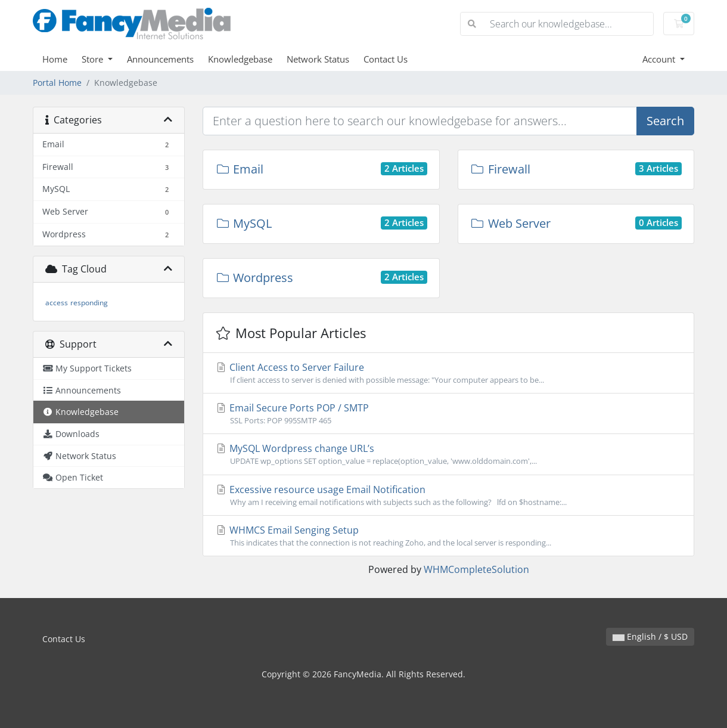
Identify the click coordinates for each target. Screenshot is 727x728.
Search (665, 121)
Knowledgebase (240, 59)
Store (94, 59)
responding (89, 303)
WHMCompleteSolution (476, 569)
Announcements (160, 59)
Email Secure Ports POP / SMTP (448, 414)
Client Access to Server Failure (448, 373)
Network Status (318, 59)
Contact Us (386, 59)
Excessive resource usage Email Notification (448, 495)
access (57, 303)
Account (660, 59)
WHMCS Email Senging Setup (448, 536)
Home (55, 59)
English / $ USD (650, 636)
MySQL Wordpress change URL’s (448, 454)
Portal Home (57, 83)
